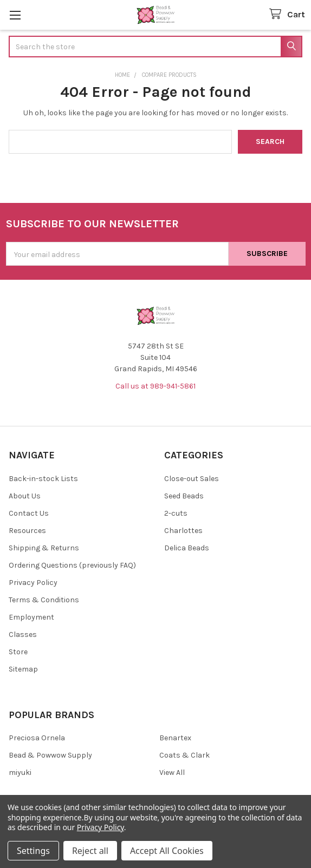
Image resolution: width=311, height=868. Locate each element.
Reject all (90, 851)
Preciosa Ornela (37, 738)
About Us (25, 496)
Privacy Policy (33, 583)
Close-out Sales (192, 479)
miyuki (20, 772)
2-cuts (176, 513)
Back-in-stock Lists (43, 479)
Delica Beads (187, 548)
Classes (23, 634)
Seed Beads (184, 496)
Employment (31, 617)
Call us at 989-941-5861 (155, 386)
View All (172, 772)
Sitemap (23, 669)
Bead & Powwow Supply (50, 755)
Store (18, 652)
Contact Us (29, 513)
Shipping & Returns (44, 548)
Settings (33, 851)
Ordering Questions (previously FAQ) (72, 565)
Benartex (175, 738)
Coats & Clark (184, 755)
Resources (27, 531)
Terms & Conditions (44, 600)
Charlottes (183, 531)
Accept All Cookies (167, 851)
